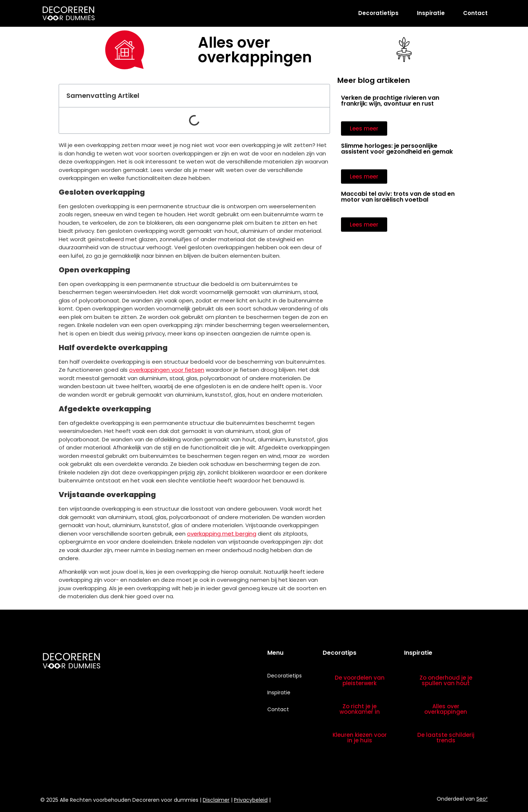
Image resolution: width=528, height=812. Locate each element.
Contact (475, 13)
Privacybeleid (251, 800)
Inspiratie (431, 13)
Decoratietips (378, 13)
